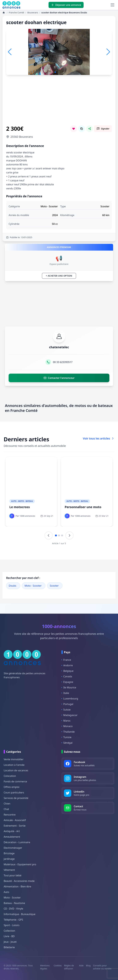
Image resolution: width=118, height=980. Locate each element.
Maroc (66, 721)
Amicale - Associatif (15, 820)
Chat (6, 809)
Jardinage (9, 859)
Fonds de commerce (15, 781)
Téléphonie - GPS (13, 920)
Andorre (67, 665)
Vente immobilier (14, 759)
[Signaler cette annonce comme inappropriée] (103, 129)
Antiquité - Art (12, 831)
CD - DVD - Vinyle (13, 909)
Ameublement (12, 837)
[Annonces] (4, 13)
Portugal (67, 704)
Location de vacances (16, 770)
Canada (67, 676)
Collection (9, 931)
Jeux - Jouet (10, 942)
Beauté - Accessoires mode (19, 881)
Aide (81, 965)
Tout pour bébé (13, 875)
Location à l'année (14, 765)
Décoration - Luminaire (17, 842)
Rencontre (10, 815)
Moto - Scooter (33, 586)
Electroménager (13, 848)
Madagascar (69, 715)
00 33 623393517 (63, 362)
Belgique (67, 671)
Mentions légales (45, 967)
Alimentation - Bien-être (17, 886)
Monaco (67, 726)
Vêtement (9, 870)
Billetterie (9, 947)
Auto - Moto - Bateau (22, 501)
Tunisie (66, 737)
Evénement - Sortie (15, 826)
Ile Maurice (69, 687)
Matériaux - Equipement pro (20, 864)
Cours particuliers (14, 793)
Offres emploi (12, 787)
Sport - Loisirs (12, 925)
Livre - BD (9, 936)
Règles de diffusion (69, 967)
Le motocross (20, 507)
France (66, 660)
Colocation (10, 776)
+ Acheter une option (59, 276)
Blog (88, 965)
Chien (7, 804)
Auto (6, 892)
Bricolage (9, 853)
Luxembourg (70, 699)
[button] (108, 52)
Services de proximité (16, 798)
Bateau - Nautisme (14, 903)
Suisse (66, 710)
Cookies (58, 965)
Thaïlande (68, 732)
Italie (65, 693)
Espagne (67, 682)
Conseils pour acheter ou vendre (102, 967)
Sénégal (67, 743)
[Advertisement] (59, 104)
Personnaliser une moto (83, 507)
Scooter (54, 586)
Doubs (13, 586)
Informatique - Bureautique (20, 914)
